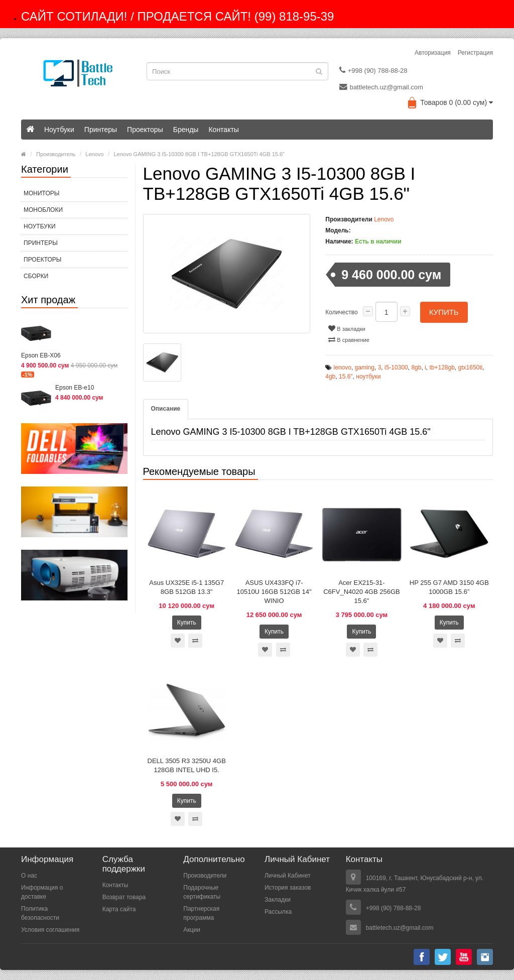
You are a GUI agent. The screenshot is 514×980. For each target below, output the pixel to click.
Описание (166, 409)
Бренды (186, 130)
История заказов (288, 888)
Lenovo (94, 154)
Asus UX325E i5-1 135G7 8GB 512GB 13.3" (186, 587)
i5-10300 (396, 367)
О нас (29, 876)
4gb (330, 377)
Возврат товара (124, 897)
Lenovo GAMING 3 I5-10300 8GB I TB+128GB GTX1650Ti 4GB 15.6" (199, 154)
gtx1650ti (471, 367)
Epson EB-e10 (75, 388)
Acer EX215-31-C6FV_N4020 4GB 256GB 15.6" (361, 592)
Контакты (223, 130)
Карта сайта (119, 909)
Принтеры (101, 130)
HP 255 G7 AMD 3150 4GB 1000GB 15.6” (449, 587)
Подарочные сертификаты (202, 892)
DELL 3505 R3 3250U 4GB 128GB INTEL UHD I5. (187, 765)
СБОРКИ (36, 276)
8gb (416, 367)
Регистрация (475, 53)
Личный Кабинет (288, 876)
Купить (444, 312)
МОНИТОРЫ (41, 193)
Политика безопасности (40, 913)
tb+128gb (442, 367)
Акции (192, 930)
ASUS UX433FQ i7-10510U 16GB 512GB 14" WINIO (274, 592)
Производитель (56, 154)
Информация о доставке (42, 892)
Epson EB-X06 (41, 355)
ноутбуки (368, 377)
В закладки (347, 328)
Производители (205, 876)
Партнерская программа (201, 913)
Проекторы (145, 130)
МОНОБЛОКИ (43, 210)
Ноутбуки (59, 130)
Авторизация (433, 53)
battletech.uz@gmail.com (381, 87)
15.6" (346, 377)
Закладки (278, 900)
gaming (365, 367)
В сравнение (349, 339)
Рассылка (278, 912)
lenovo (343, 367)
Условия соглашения (50, 930)
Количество (341, 312)
